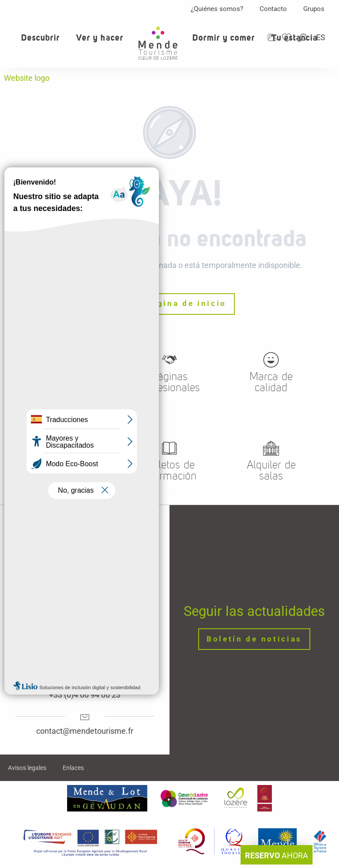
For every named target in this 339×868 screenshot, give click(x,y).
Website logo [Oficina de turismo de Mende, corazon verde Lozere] (27, 78)
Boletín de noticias (254, 639)
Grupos (314, 9)
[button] (303, 38)
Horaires (85, 659)
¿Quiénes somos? (217, 9)
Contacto (273, 9)
